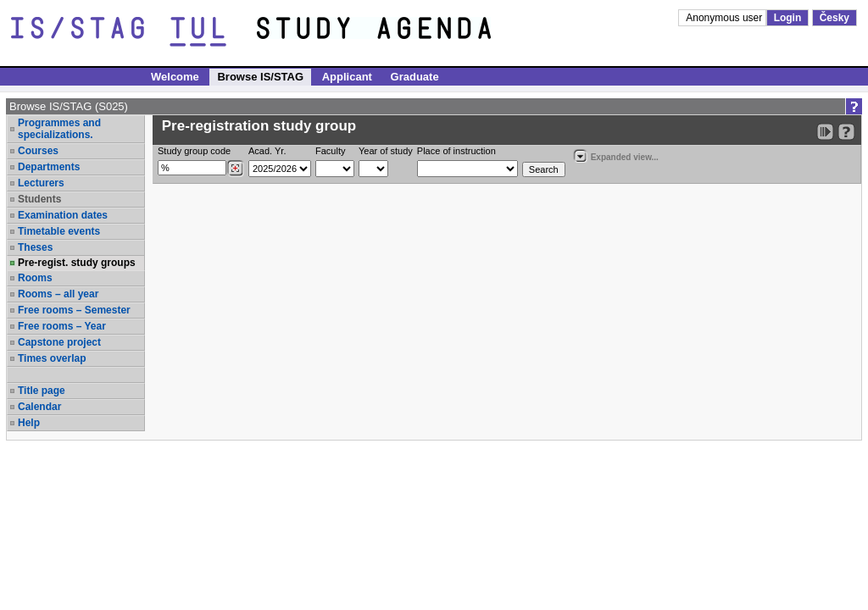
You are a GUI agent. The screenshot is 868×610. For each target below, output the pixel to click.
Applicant (347, 77)
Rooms (35, 278)
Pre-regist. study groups (77, 263)
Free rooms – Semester (74, 310)
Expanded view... (615, 155)
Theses (35, 247)
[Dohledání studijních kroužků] (235, 169)
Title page (42, 391)
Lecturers (41, 183)
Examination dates (63, 215)
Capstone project (59, 342)
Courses (38, 151)
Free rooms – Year (62, 326)
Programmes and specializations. (59, 129)
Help (29, 423)
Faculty (330, 151)
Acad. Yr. (267, 151)
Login (788, 18)
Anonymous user (725, 18)
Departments (49, 167)
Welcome (175, 77)
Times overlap (52, 358)
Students (39, 199)
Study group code (194, 151)
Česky (835, 18)
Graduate (415, 77)
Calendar (39, 407)
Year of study (386, 151)
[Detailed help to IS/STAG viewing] (846, 132)
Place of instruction (456, 151)
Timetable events (59, 231)
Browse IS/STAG (260, 77)
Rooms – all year (58, 294)
